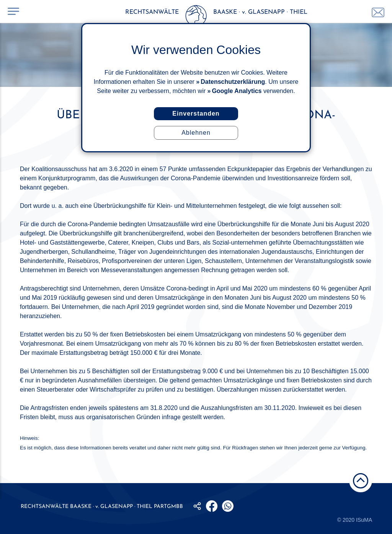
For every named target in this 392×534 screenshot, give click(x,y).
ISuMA (364, 520)
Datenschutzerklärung (233, 82)
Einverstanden (196, 113)
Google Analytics (237, 91)
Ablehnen (196, 133)
